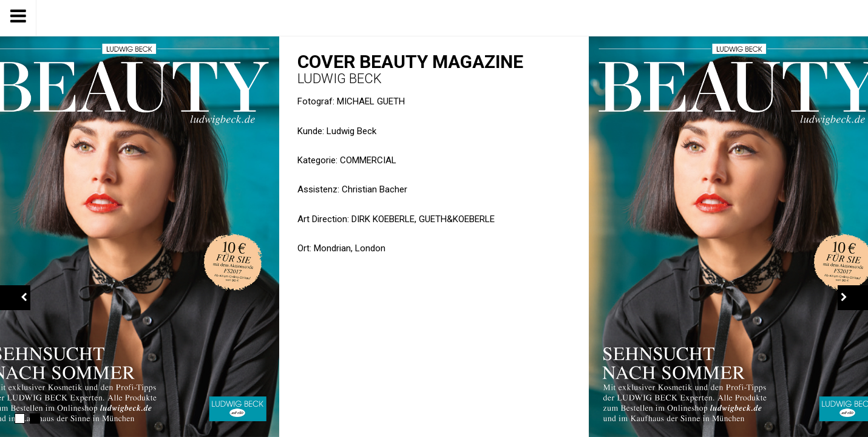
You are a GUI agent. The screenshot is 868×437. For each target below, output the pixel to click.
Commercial (368, 160)
